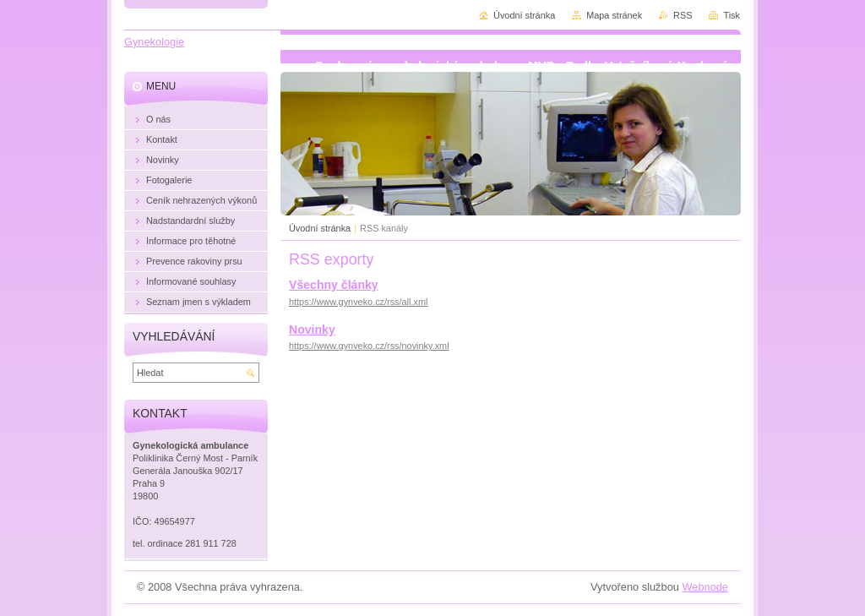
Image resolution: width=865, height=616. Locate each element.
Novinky (312, 330)
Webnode (705, 587)
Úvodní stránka (320, 228)
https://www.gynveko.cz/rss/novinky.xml (369, 346)
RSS (683, 15)
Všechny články (334, 285)
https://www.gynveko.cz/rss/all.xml (358, 302)
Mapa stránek (614, 15)
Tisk (732, 15)
